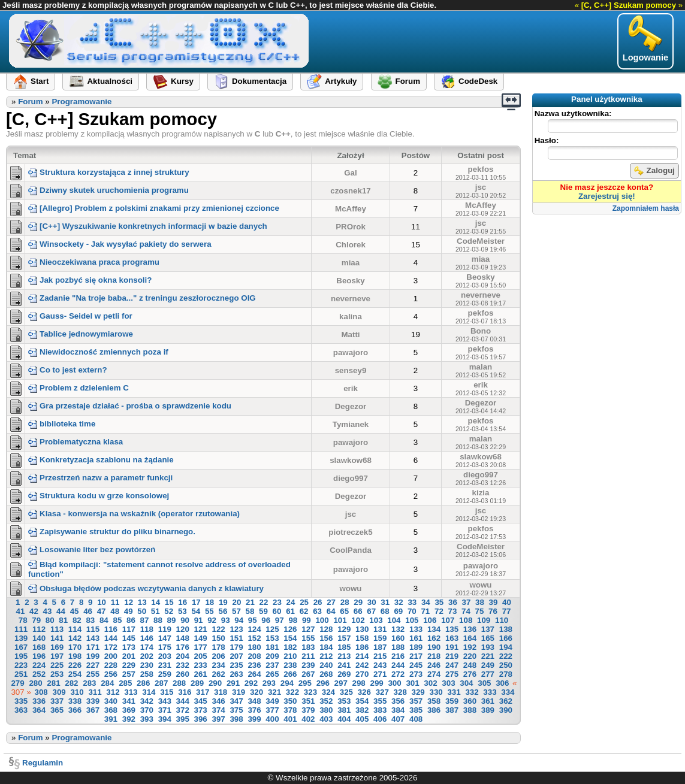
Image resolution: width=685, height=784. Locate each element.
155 (308, 638)
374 (218, 710)
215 (380, 656)
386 (434, 710)
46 (88, 611)
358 (434, 701)
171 (93, 647)
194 (506, 647)
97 (280, 620)
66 (358, 611)
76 (493, 611)
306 (502, 683)
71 (425, 611)
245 (416, 665)
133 (416, 629)
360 (470, 701)
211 (308, 656)
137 (488, 629)
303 (448, 683)
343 (165, 701)
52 (169, 611)
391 (111, 719)
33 (412, 602)
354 (362, 701)
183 (308, 647)
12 (129, 602)
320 (257, 692)
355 (380, 701)
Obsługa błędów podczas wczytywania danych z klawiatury (146, 588)
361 (488, 701)
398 (236, 719)
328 (400, 692)
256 (111, 674)
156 (326, 638)
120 (183, 629)
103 (376, 620)
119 (165, 629)
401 (290, 719)
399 (254, 719)
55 (209, 611)
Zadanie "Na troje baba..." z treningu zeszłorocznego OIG (142, 298)
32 (399, 602)
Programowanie (82, 102)
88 (158, 620)
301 (412, 683)
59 (263, 611)
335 (21, 701)
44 (61, 611)
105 (412, 620)
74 (466, 611)
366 (75, 710)
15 (169, 602)
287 (161, 683)
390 (506, 710)
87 (145, 620)
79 (36, 620)
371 (165, 710)
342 (147, 701)
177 (201, 647)
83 (90, 620)
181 (272, 647)
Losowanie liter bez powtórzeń (92, 550)
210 (290, 656)
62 (304, 611)
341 (129, 701)
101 (340, 620)
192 (470, 647)
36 (453, 602)
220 (470, 656)
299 (377, 683)
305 (484, 683)
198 (75, 656)
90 (185, 620)
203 (165, 656)
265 (272, 674)
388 (470, 710)
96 (266, 620)
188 (398, 647)
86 (131, 620)
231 (165, 665)
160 (398, 638)
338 (75, 701)
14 (156, 602)
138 (506, 629)
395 (183, 719)
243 (380, 665)
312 (113, 692)
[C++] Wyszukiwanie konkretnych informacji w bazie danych (148, 226)
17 (196, 602)
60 (277, 611)
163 (452, 638)
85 (117, 620)
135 (452, 629)
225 (57, 665)
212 (326, 656)
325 (346, 692)
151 (236, 638)
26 (318, 602)
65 (344, 611)
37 (467, 602)
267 (308, 674)
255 (93, 674)
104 (394, 620)
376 (254, 710)
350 (290, 701)
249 (488, 665)
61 (290, 611)
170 (75, 647)
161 (416, 638)
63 (317, 611)
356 (398, 701)
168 (39, 647)
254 (75, 674)
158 (362, 638)
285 (125, 683)
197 (57, 656)
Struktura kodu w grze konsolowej (99, 496)
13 (142, 602)
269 (344, 674)
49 (129, 611)
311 (95, 692)
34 (426, 602)
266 (290, 674)
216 (398, 656)
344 (183, 701)
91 (199, 620)
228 (111, 665)
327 (382, 692)
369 (129, 710)
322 (292, 692)
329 (418, 692)
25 (304, 602)
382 (362, 710)
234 (218, 665)
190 (434, 647)
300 (394, 683)
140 (39, 638)
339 (93, 701)
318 (221, 692)
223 (21, 665)
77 (507, 611)
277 (488, 674)
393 (147, 719)
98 (293, 620)
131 (380, 629)
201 (129, 656)
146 (147, 638)
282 (71, 683)
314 (149, 692)
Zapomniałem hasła (646, 208)
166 (506, 638)
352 (326, 701)
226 (75, 665)
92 (212, 620)
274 (434, 674)
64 (331, 611)
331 (454, 692)
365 (57, 710)
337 (57, 701)
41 (21, 611)
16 (182, 602)
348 (254, 701)
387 (452, 710)
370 (147, 710)
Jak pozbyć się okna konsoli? (90, 280)
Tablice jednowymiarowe (81, 334)
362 (506, 701)
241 (344, 665)
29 (358, 602)
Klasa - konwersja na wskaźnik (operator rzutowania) (134, 514)
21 (250, 602)
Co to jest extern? (68, 370)
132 (398, 629)
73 (453, 611)
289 (197, 683)
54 (196, 611)
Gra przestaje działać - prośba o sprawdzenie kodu (130, 406)
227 (93, 665)
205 (201, 656)
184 (326, 647)
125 (272, 629)
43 (48, 611)
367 (93, 710)
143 (93, 638)
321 (274, 692)
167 (21, 647)
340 (111, 701)
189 (416, 647)
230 (147, 665)
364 (39, 710)
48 (115, 611)
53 (182, 611)
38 (480, 602)
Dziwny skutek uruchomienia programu (108, 190)
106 (430, 620)
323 (310, 692)
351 (308, 701)
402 (308, 719)
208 (254, 656)
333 (490, 692)
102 (358, 620)
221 (488, 656)
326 (364, 692)
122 (218, 629)
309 (59, 692)
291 (233, 683)
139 (21, 638)
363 (21, 710)
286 (143, 683)
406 (380, 719)
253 (57, 674)
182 (290, 647)
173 (129, 647)
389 (488, 710)
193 (488, 647)
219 (452, 656)
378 (290, 710)
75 (480, 611)
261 (201, 674)
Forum (30, 102)
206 (218, 656)
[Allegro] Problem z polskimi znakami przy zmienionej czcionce (154, 208)
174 (147, 647)
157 (344, 638)
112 (39, 629)
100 (322, 620)
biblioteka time (62, 424)
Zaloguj (654, 171)
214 (362, 656)
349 (272, 701)
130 (362, 629)
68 (385, 611)
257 (129, 674)
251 (21, 674)
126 (290, 629)
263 (236, 674)
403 (326, 719)
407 (398, 719)
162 (434, 638)
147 (165, 638)
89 (172, 620)
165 (488, 638)
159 (380, 638)
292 (251, 683)
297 (341, 683)
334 (508, 692)
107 (448, 620)
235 (236, 665)
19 (223, 602)
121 (201, 629)
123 (236, 629)
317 (203, 692)
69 (398, 611)
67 (371, 611)
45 (75, 611)
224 (39, 665)
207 (236, 656)
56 (223, 611)
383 (380, 710)
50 (142, 611)
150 (218, 638)
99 (307, 620)
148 (183, 638)
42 (34, 611)
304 (466, 683)
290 (215, 683)
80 (50, 620)
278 (506, 674)
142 (75, 638)
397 (218, 719)
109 (484, 620)
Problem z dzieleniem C (79, 388)
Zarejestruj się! (607, 196)
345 (201, 701)
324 (328, 692)
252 (39, 674)
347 (236, 701)
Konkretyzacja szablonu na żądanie (101, 460)
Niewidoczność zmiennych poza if (98, 352)
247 (452, 665)
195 (21, 656)
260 (183, 674)
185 (344, 647)
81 (63, 620)
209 (272, 656)
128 (326, 629)
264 (254, 674)
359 (452, 701)
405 (362, 719)
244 (398, 665)
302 (430, 683)
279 (17, 683)
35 (439, 602)
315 (167, 692)
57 (236, 611)
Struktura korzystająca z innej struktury (109, 172)
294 (287, 683)
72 (439, 611)
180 (254, 647)
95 (253, 620)
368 (111, 710)
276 (470, 674)
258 (147, 674)
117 (129, 629)
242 (362, 665)
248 (470, 665)
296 (323, 683)
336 (39, 701)
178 (218, 647)
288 (179, 683)
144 (111, 638)
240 (326, 665)
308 (41, 692)
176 (183, 647)
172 (111, 647)
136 (470, 629)
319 (239, 692)
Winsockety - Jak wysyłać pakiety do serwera (120, 244)
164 (470, 638)
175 (165, 647)
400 (272, 719)
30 (372, 602)
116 (111, 629)
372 (183, 710)
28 (345, 602)
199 (93, 656)
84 (104, 620)
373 (201, 710)
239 (308, 665)
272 (398, 674)
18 (209, 602)
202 (147, 656)
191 (452, 647)
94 (239, 620)
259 (165, 674)
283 (89, 683)
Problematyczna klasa (76, 442)
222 (506, 656)
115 (93, 629)
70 (412, 611)
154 (290, 638)
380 (326, 710)
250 (506, 665)
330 (436, 692)
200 (111, 656)
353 (344, 701)
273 (416, 674)
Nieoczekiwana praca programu (94, 262)
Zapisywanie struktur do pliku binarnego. (112, 532)
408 (416, 719)
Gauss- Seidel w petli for (80, 316)
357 (416, 701)
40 (507, 602)
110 (502, 620)
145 (129, 638)
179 (236, 647)
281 (53, 683)
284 (107, 683)
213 (344, 656)
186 (362, 647)
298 (359, 683)
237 (272, 665)
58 (250, 611)
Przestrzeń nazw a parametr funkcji (100, 478)
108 (466, 620)
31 (385, 602)
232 (183, 665)
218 (434, 656)
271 (380, 674)
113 (57, 629)
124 (254, 629)
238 (290, 665)
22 (264, 602)
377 (272, 710)
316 (185, 692)
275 (452, 674)
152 (254, 638)
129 (344, 629)
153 (272, 638)
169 (57, 647)
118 (147, 629)
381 (344, 710)
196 (39, 656)
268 (326, 674)
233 (201, 665)
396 (201, 719)
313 (131, 692)
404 (344, 719)
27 (331, 602)
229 (129, 665)
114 (75, 629)
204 (183, 656)
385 (416, 710)
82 (77, 620)
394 (165, 719)
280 (35, 683)
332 (472, 692)
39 (494, 602)
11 (115, 602)
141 (57, 638)
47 (102, 611)
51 (156, 611)
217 (416, 656)
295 (305, 683)
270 (362, 674)
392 (129, 719)
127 (308, 629)
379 (308, 710)
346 (218, 701)
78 (23, 620)
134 (434, 629)
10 (102, 602)
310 (77, 692)
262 (218, 674)
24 (291, 602)
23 (277, 602)
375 (236, 710)
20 (236, 602)
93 (226, 620)
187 (380, 647)
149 (201, 638)
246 (434, 665)
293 (269, 683)
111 (21, 629)
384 (398, 710)
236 (254, 665)
